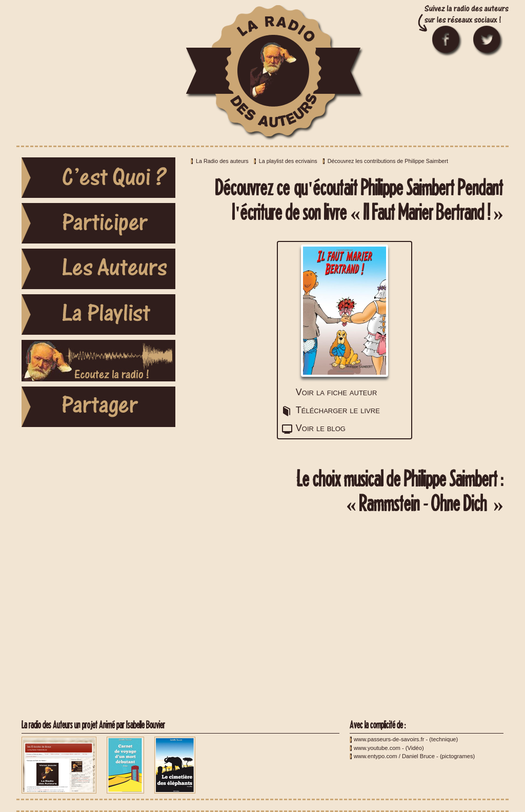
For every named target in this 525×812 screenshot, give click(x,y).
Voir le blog (321, 428)
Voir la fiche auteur (336, 392)
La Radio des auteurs (222, 161)
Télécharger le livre (338, 410)
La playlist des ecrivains (288, 161)
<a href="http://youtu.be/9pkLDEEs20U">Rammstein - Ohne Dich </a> (345, 617)
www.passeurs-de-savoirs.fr (389, 739)
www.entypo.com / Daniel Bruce (394, 756)
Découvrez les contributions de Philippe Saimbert (388, 161)
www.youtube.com (377, 748)
